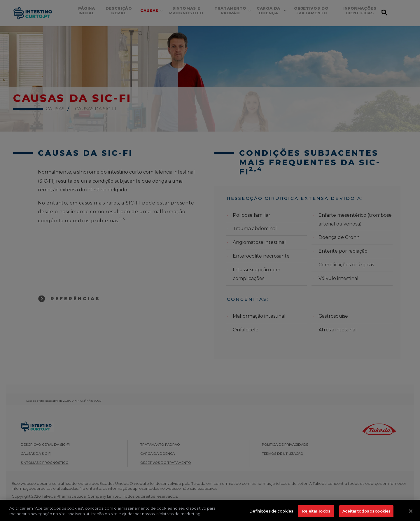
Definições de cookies (271, 514)
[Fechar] (411, 514)
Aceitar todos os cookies (366, 514)
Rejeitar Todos (316, 514)
